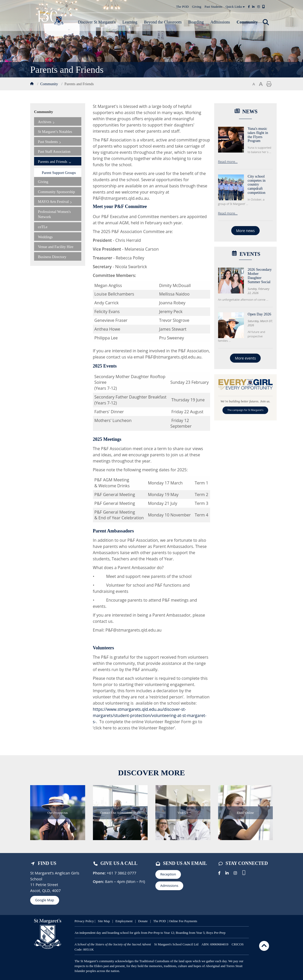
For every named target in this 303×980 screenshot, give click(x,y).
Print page (269, 84)
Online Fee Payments (183, 921)
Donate (143, 921)
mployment (125, 921)
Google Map (45, 900)
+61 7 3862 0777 (121, 873)
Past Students (214, 7)
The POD (182, 7)
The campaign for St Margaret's (245, 410)
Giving (197, 7)
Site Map (104, 921)
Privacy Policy (84, 921)
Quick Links (235, 7)
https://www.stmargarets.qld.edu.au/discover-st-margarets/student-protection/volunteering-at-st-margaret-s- (150, 715)
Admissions (169, 886)
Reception (168, 874)
